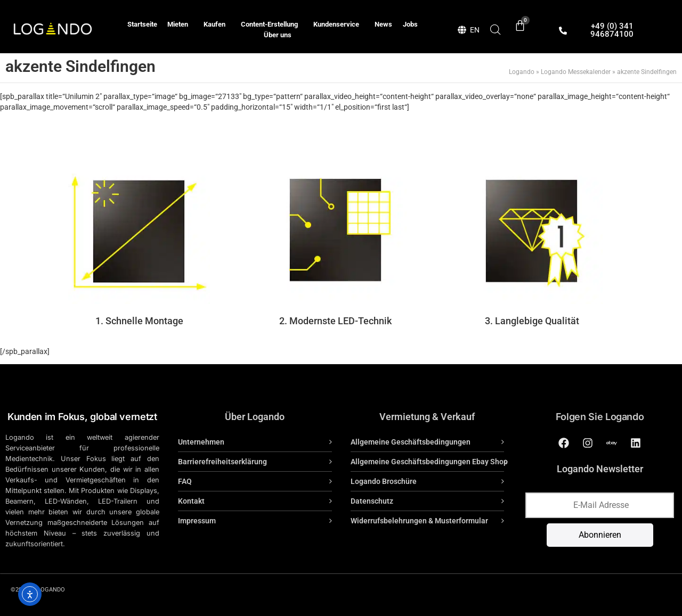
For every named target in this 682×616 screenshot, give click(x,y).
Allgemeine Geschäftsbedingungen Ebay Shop (429, 462)
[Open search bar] (496, 30)
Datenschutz (372, 501)
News (383, 24)
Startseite (142, 24)
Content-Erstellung (272, 24)
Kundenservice (339, 24)
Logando (522, 72)
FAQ (185, 481)
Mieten (180, 24)
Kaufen (217, 24)
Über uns (278, 35)
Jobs (410, 24)
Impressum (197, 521)
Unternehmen (201, 442)
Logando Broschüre (384, 481)
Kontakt (191, 501)
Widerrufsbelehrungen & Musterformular (419, 521)
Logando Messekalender (576, 72)
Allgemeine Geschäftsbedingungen (411, 442)
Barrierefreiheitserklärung (222, 462)
